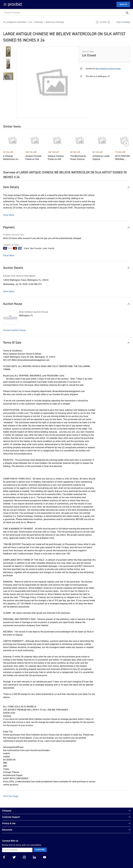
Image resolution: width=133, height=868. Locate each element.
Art (31, 22)
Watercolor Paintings (55, 22)
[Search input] (64, 13)
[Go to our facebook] (4, 857)
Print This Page (11, 796)
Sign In (123, 4)
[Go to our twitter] (14, 857)
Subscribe (40, 850)
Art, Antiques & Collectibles (15, 22)
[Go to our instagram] (24, 857)
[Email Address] (17, 850)
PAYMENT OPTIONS (11, 245)
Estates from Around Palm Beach (19, 276)
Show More (9, 215)
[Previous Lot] (97, 22)
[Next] (126, 144)
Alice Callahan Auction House (108, 69)
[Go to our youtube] (45, 857)
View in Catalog (123, 22)
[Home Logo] (15, 4)
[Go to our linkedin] (34, 857)
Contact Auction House (14, 330)
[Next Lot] (109, 22)
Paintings (39, 22)
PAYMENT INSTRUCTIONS (14, 235)
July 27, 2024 (88, 52)
